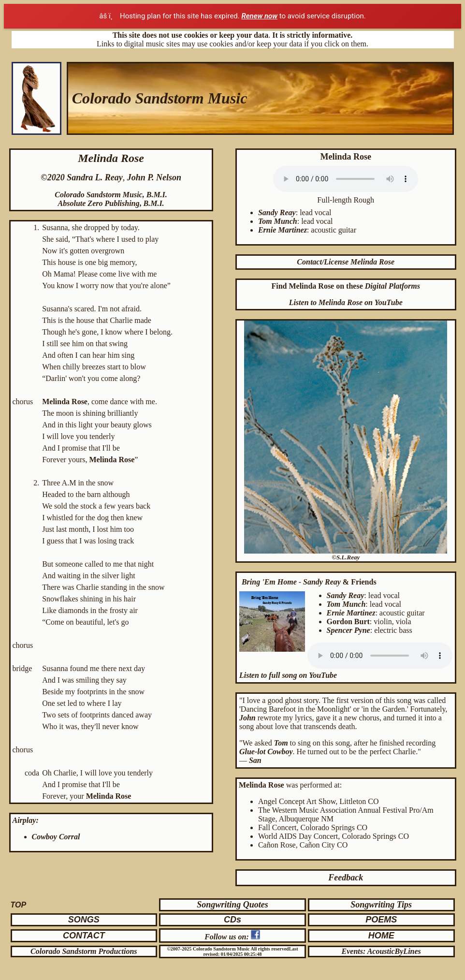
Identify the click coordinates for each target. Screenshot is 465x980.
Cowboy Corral (56, 837)
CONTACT (84, 936)
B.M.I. (157, 195)
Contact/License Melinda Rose (346, 262)
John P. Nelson (154, 177)
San (255, 760)
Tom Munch (278, 221)
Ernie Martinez (283, 230)
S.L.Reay (348, 557)
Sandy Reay (277, 212)
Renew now (259, 16)
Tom (281, 743)
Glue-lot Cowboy (266, 752)
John (248, 718)
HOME (381, 936)
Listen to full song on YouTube (288, 675)
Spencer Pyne (349, 630)
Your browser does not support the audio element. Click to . (346, 179)
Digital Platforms (392, 286)
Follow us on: (228, 937)
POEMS (381, 920)
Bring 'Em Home (269, 582)
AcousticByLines (394, 951)
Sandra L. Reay (95, 177)
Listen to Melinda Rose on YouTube (346, 302)
